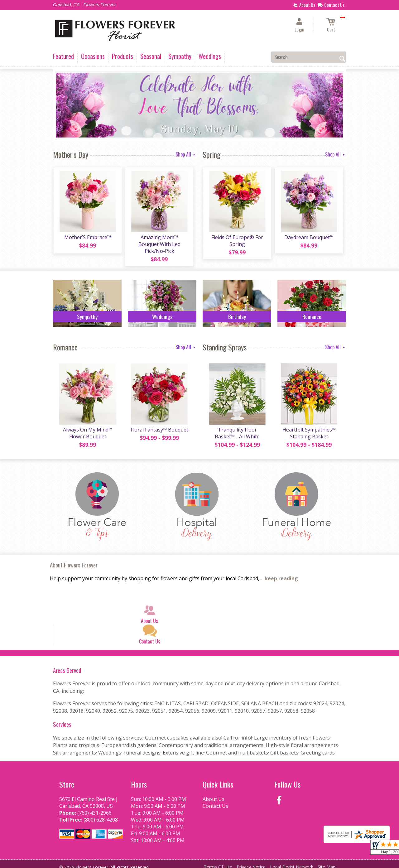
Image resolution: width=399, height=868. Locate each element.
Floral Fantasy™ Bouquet (159, 424)
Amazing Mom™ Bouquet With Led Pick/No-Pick (159, 241)
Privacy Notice (251, 862)
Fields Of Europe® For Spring (237, 241)
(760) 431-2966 (94, 808)
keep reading (281, 573)
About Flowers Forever (74, 559)
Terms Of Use (218, 862)
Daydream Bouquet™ (309, 238)
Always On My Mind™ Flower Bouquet (87, 428)
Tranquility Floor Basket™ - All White (237, 428)
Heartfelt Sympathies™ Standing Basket (309, 428)
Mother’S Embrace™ (87, 238)
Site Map (327, 862)
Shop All (186, 154)
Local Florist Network (292, 862)
